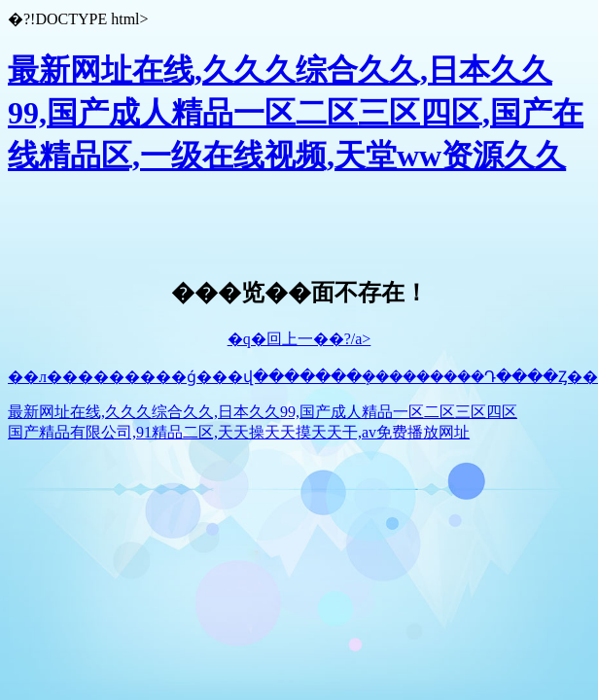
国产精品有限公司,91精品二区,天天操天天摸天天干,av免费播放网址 (239, 432)
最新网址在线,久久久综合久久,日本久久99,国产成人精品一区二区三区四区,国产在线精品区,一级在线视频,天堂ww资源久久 (296, 113)
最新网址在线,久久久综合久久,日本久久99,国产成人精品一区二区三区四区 (263, 412)
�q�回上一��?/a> (299, 339)
